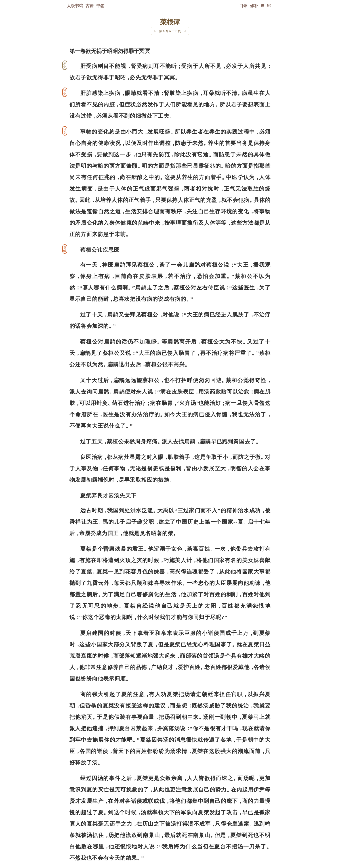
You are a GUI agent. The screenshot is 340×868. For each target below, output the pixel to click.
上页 (262, 841)
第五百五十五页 (170, 31)
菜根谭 (170, 22)
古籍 (90, 6)
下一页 (170, 841)
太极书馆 (75, 6)
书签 (100, 6)
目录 (243, 6)
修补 (254, 6)
